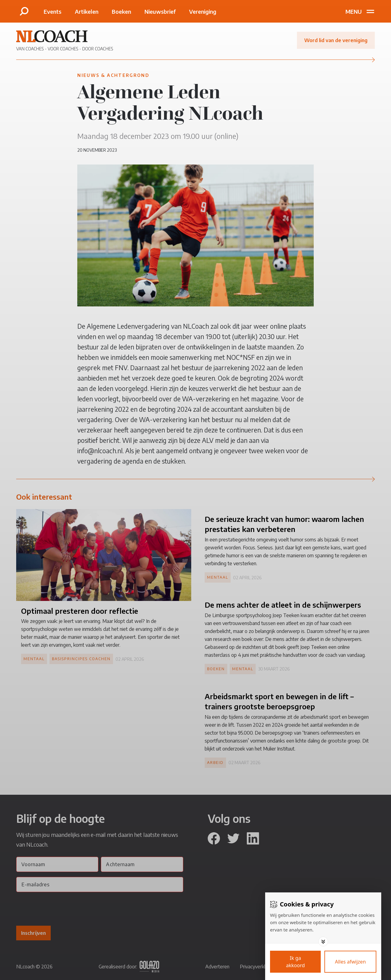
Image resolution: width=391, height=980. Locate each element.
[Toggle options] (323, 942)
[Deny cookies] (350, 962)
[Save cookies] (295, 962)
